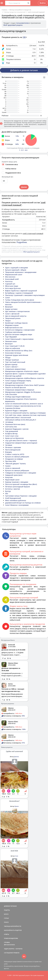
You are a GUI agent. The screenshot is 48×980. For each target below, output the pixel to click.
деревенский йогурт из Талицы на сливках (23, 503)
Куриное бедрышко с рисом (17, 429)
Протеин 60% (11, 461)
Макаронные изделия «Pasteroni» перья (22, 371)
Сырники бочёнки (13, 408)
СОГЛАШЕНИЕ (8, 953)
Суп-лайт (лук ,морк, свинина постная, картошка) (25, 415)
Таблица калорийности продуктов (20, 10)
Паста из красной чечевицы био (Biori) (21, 484)
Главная (4, 10)
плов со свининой (13, 468)
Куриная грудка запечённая (17, 355)
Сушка (8, 466)
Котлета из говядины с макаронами (20, 330)
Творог (8, 321)
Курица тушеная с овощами (17, 482)
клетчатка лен (11, 427)
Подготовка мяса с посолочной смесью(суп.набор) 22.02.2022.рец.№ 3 (21, 419)
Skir (7, 494)
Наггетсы (9, 281)
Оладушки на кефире (14, 459)
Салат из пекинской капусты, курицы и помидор (25, 413)
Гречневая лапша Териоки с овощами (21, 496)
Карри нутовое (11, 309)
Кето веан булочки (13, 288)
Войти (43, 3)
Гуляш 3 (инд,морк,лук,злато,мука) (20, 300)
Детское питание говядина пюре (19, 334)
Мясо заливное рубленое (16, 500)
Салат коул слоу (12, 436)
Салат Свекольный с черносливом (19, 339)
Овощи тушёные (12, 360)
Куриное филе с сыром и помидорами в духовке (25, 374)
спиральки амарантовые (15, 369)
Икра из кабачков (12, 348)
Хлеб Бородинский (13, 498)
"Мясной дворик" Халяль (15, 464)
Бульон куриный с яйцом (16, 270)
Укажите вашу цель (9, 162)
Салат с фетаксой (12, 314)
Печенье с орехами (13, 447)
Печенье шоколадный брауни (18, 487)
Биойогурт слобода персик (16, 323)
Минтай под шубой (13, 376)
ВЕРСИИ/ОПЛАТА (9, 945)
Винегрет (9, 344)
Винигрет (9, 307)
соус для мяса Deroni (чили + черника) (21, 440)
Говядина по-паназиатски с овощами (21, 473)
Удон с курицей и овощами (17, 268)
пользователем (22, 23)
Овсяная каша (11, 341)
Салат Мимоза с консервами (17, 505)
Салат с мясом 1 (12, 367)
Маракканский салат (14, 275)
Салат (8, 298)
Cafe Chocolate (11, 394)
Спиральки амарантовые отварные (20, 390)
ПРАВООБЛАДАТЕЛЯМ (11, 938)
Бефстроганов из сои (14, 328)
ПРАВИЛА (16, 953)
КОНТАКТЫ (19, 949)
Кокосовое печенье (13, 353)
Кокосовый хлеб (12, 279)
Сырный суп (10, 284)
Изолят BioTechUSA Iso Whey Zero (19, 351)
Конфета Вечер (11, 434)
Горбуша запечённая (14, 332)
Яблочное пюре (12, 286)
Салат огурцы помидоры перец (18, 381)
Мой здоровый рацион (13, 25)
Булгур (8, 491)
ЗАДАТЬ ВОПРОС (9, 949)
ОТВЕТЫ (7, 934)
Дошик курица (11, 364)
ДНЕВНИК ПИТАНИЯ (10, 906)
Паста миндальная (13, 450)
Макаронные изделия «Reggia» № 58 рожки (23, 392)
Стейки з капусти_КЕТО (15, 454)
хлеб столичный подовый (36, 12)
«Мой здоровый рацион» (31, 252)
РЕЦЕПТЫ (7, 910)
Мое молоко (10, 277)
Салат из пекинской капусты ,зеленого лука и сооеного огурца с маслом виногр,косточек (24, 405)
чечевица (9, 422)
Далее (24, 187)
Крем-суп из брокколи (14, 438)
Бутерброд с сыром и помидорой (19, 293)
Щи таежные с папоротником (17, 311)
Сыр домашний (12, 431)
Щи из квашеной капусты (16, 316)
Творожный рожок (13, 318)
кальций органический (15, 383)
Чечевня (9, 445)
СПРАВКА (7, 942)
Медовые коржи (12, 325)
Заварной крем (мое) (14, 475)
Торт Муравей (11, 337)
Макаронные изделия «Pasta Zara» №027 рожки (25, 385)
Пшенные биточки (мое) (15, 424)
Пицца (8, 358)
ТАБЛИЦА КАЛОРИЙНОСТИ (13, 926)
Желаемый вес (8, 177)
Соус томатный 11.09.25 (15, 346)
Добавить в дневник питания (24, 70)
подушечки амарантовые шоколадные (21, 443)
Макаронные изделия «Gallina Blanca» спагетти (25, 378)
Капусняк (9, 477)
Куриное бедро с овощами (16, 411)
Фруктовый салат (12, 480)
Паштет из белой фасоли (16, 387)
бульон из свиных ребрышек (17, 457)
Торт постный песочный (15, 362)
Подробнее (22, 242)
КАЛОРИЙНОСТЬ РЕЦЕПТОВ (13, 930)
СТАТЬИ (6, 918)
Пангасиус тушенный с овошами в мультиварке (25, 295)
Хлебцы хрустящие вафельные (18, 397)
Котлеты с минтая (12, 489)
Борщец (8, 452)
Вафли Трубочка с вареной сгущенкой (21, 291)
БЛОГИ (6, 914)
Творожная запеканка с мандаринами (21, 272)
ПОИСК (6, 922)
